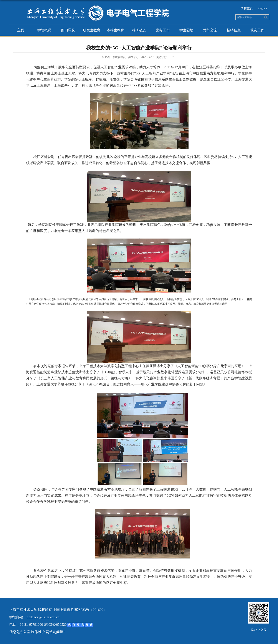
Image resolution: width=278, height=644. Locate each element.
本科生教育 (115, 30)
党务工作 (163, 30)
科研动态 (139, 30)
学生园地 (186, 30)
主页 (21, 30)
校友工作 (257, 30)
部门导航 (68, 30)
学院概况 (44, 30)
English (262, 8)
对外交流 (210, 30)
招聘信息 (234, 30)
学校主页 (247, 8)
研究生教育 (92, 30)
